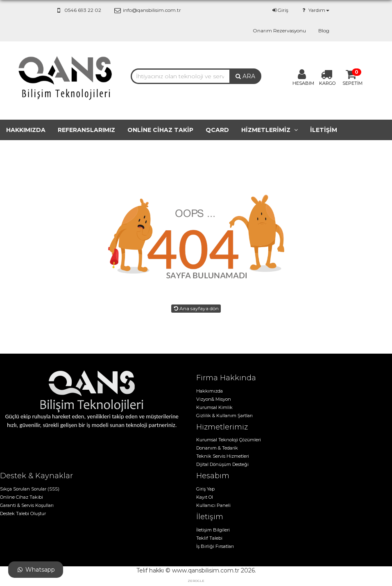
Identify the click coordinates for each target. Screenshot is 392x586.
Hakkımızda (26, 130)
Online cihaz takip (160, 130)
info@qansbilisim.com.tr (147, 10)
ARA (245, 76)
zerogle (196, 581)
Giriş (280, 10)
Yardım (315, 10)
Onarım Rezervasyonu (279, 31)
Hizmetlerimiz (270, 130)
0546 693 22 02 (78, 10)
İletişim (324, 130)
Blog (324, 31)
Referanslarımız (86, 130)
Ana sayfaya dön (196, 308)
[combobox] (180, 76)
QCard (217, 130)
